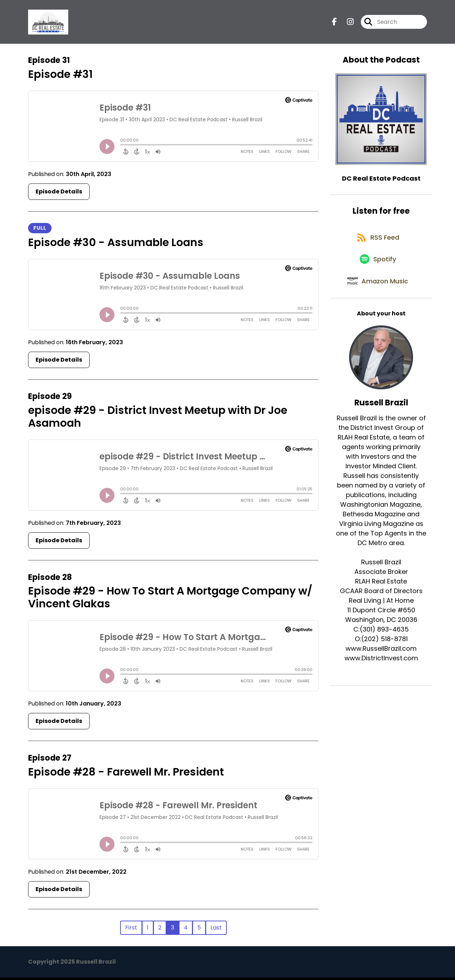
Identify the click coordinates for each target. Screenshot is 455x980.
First (131, 930)
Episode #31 (60, 77)
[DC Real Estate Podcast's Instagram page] (346, 23)
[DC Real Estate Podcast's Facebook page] (334, 23)
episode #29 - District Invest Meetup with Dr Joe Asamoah (158, 419)
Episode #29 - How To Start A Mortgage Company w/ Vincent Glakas (170, 600)
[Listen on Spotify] (378, 268)
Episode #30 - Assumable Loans (116, 245)
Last (216, 930)
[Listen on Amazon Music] (378, 294)
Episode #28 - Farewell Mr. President (126, 774)
